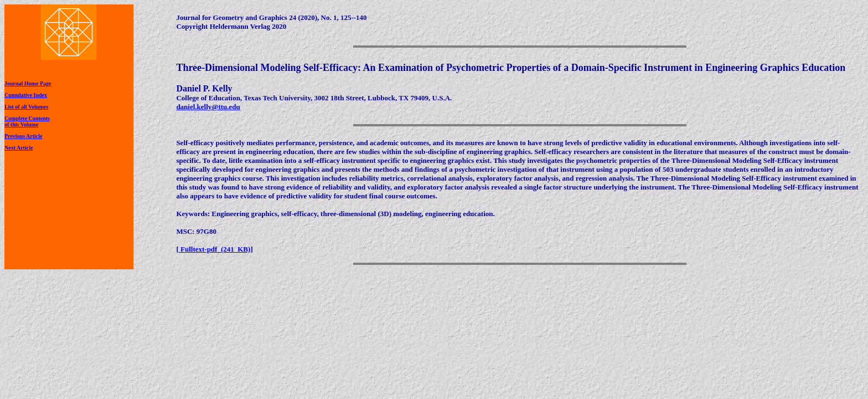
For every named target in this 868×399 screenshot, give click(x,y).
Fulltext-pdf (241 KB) (215, 249)
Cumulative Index (26, 95)
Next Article (19, 148)
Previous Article (23, 136)
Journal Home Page (28, 83)
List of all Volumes (26, 107)
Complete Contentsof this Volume (27, 121)
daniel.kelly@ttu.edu (208, 107)
